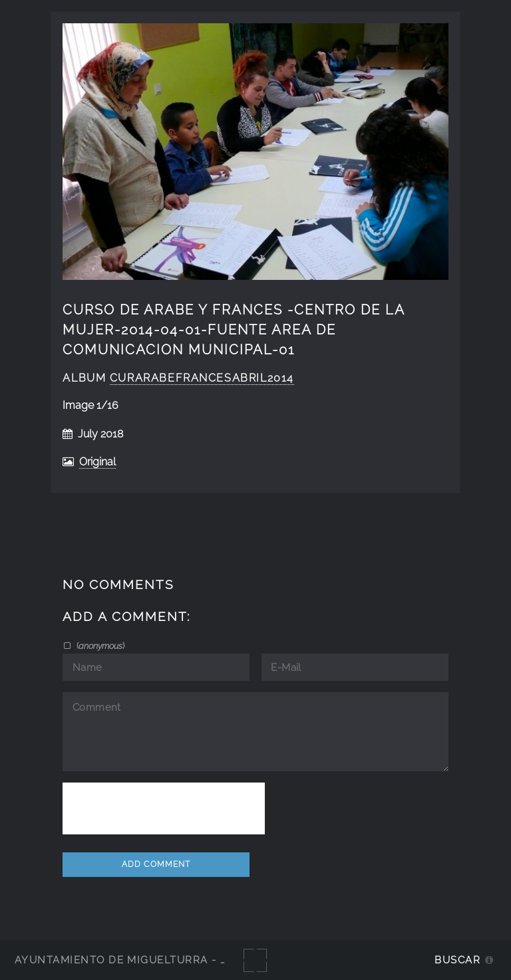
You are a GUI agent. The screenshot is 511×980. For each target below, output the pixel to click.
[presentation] (164, 808)
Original (97, 462)
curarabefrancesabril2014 (202, 378)
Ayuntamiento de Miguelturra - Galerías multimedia (182, 960)
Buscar (457, 960)
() (99, 646)
